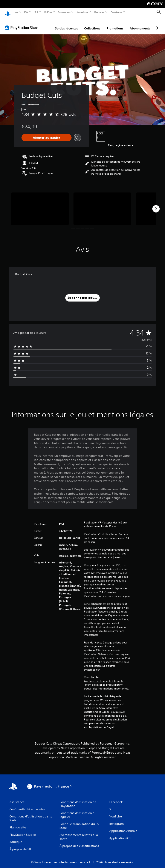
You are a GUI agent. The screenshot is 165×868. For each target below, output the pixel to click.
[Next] (156, 205)
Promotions (115, 24)
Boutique (99, 12)
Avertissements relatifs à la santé (104, 677)
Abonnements (140, 24)
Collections (92, 24)
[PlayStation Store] (22, 23)
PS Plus (48, 12)
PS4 (36, 12)
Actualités (82, 12)
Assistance (116, 12)
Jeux (16, 12)
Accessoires (64, 12)
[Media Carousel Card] (40, 205)
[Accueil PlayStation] (8, 12)
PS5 (26, 12)
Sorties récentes (66, 24)
